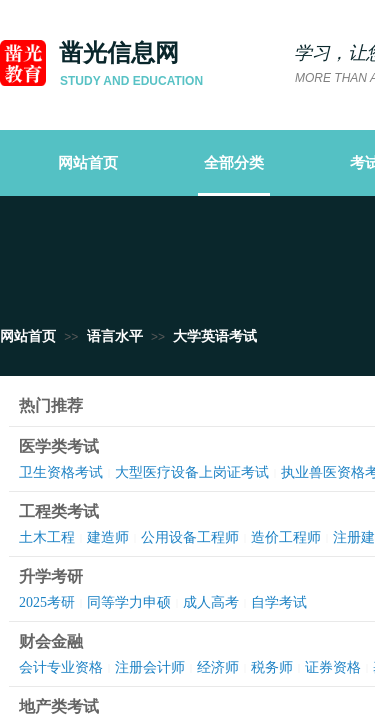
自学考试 (279, 602)
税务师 (272, 667)
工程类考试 (59, 511)
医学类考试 (59, 446)
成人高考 (211, 602)
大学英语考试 (215, 336)
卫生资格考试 (61, 472)
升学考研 (51, 576)
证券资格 (333, 667)
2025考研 (47, 602)
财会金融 (51, 641)
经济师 (218, 667)
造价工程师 (286, 537)
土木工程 (47, 537)
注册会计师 (150, 667)
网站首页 (28, 336)
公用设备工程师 (190, 537)
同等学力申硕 (129, 602)
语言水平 (115, 336)
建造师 (108, 537)
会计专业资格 (61, 667)
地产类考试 (59, 706)
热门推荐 (51, 405)
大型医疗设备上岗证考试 (192, 472)
